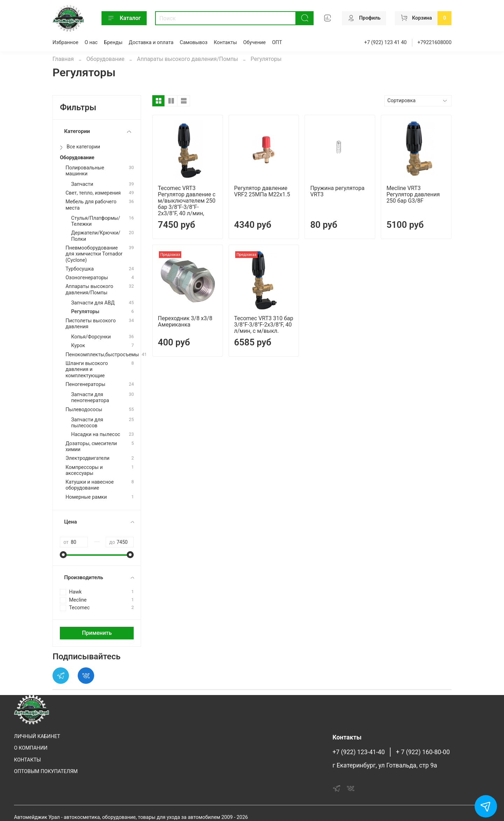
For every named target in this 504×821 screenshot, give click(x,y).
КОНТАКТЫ (27, 760)
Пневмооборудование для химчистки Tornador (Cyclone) (94, 254)
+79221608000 (435, 43)
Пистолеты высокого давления (90, 324)
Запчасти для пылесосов (87, 423)
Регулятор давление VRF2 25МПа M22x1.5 (262, 191)
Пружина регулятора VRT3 (337, 191)
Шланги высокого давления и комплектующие (87, 370)
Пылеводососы (84, 410)
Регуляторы (85, 312)
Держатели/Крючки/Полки (96, 236)
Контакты (225, 43)
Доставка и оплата (151, 43)
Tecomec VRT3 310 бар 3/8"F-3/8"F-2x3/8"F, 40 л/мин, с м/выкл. (264, 325)
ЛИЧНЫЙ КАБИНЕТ (37, 736)
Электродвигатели (87, 458)
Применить (97, 633)
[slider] (63, 555)
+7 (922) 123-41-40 (359, 752)
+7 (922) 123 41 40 (386, 43)
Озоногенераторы (87, 278)
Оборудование (106, 59)
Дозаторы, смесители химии (91, 447)
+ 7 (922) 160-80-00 (423, 752)
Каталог (124, 18)
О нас (91, 43)
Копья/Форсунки (91, 337)
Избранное (65, 43)
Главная (63, 59)
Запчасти (82, 184)
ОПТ (277, 43)
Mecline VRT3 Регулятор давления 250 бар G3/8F (413, 194)
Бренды (113, 43)
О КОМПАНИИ (31, 748)
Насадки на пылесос (96, 434)
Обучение (254, 43)
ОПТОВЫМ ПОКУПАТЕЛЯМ (46, 771)
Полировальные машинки (85, 171)
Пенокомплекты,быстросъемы (102, 355)
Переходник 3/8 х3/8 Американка (185, 321)
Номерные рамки (86, 497)
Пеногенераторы (85, 384)
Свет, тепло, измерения (93, 193)
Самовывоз (194, 43)
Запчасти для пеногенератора (90, 398)
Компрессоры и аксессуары (84, 470)
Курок (78, 346)
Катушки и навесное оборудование (90, 485)
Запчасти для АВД (93, 303)
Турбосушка (80, 269)
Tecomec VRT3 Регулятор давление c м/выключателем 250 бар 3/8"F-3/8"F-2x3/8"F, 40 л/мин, (187, 201)
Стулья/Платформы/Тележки (96, 221)
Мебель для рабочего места (91, 205)
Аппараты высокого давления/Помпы (187, 59)
